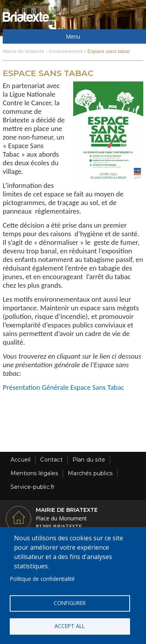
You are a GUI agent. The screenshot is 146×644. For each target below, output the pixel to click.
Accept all (70, 626)
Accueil (20, 460)
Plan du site (89, 460)
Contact (51, 460)
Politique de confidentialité (42, 579)
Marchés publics (90, 473)
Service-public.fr (33, 487)
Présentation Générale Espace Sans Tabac (63, 387)
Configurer (70, 603)
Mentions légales (34, 473)
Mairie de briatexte (24, 51)
